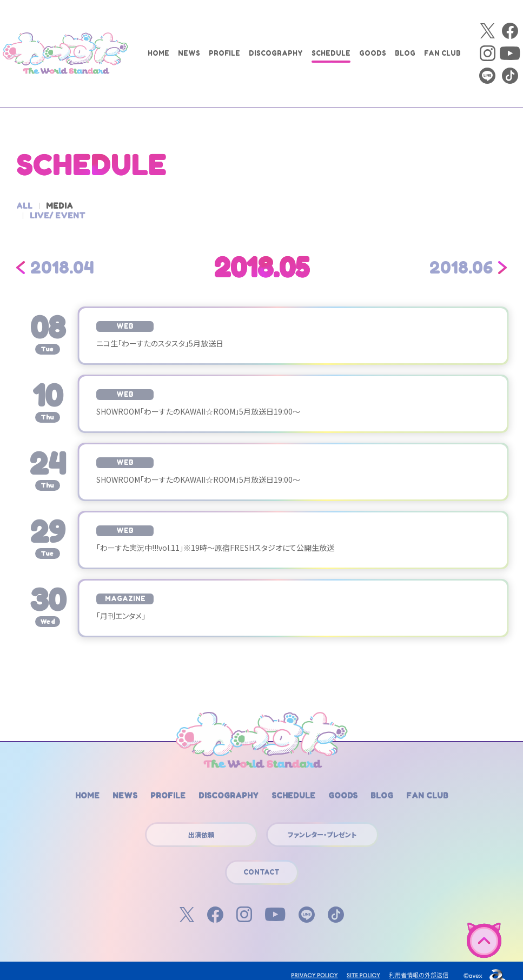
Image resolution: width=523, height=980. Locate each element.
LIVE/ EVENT (114, 206)
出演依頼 (201, 825)
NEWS (189, 53)
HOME (158, 53)
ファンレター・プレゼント (322, 825)
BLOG (405, 53)
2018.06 (461, 258)
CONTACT (261, 862)
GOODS (373, 53)
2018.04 (62, 258)
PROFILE (224, 53)
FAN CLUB (442, 53)
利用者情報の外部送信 (419, 965)
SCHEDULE (331, 53)
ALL (24, 206)
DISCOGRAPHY (276, 53)
